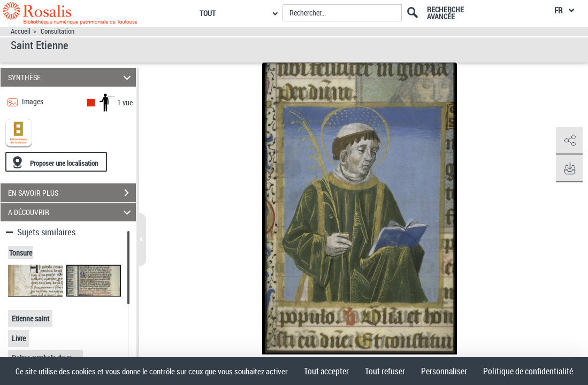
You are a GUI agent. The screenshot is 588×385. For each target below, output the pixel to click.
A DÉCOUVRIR (71, 212)
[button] (569, 141)
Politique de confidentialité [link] (528, 371)
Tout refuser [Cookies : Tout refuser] (385, 371)
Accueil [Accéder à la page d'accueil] (21, 31)
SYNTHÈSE (71, 77)
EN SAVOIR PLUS (72, 193)
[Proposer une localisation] (56, 162)
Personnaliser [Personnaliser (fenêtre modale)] (444, 371)
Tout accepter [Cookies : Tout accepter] (326, 371)
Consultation (58, 31)
